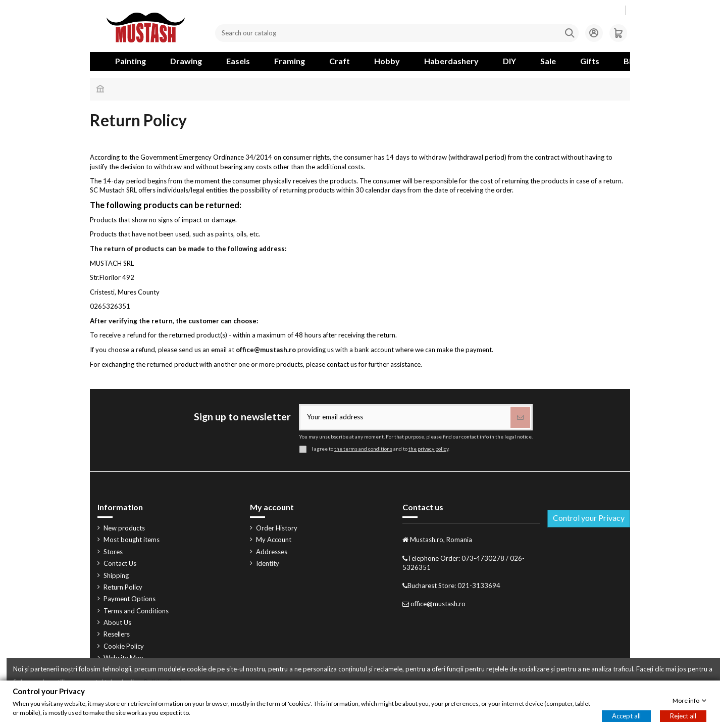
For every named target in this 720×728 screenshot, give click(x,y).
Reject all (683, 716)
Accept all (626, 716)
